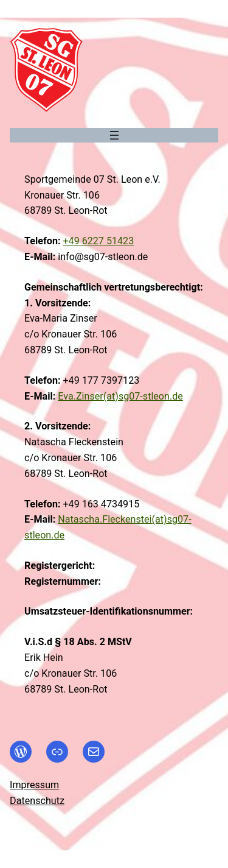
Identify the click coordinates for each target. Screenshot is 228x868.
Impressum (34, 785)
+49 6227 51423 (98, 241)
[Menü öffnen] (114, 135)
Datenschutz (37, 801)
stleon (156, 396)
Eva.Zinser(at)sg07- (100, 396)
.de (176, 396)
